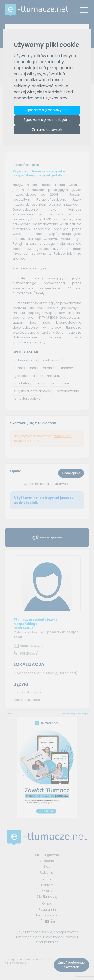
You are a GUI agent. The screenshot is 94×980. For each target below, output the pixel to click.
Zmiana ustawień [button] (47, 130)
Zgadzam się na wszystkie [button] (47, 110)
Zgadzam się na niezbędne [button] (47, 120)
